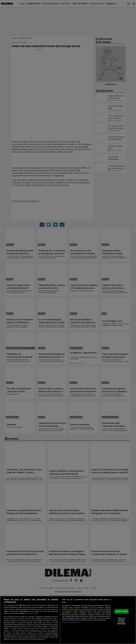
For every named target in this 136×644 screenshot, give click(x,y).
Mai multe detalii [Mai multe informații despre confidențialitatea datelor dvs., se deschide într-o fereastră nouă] (32, 613)
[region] (68, 620)
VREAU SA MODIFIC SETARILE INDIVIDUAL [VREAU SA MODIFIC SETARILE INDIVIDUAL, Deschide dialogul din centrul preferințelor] (121, 621)
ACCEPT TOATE (121, 611)
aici (10, 631)
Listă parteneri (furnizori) (71, 622)
